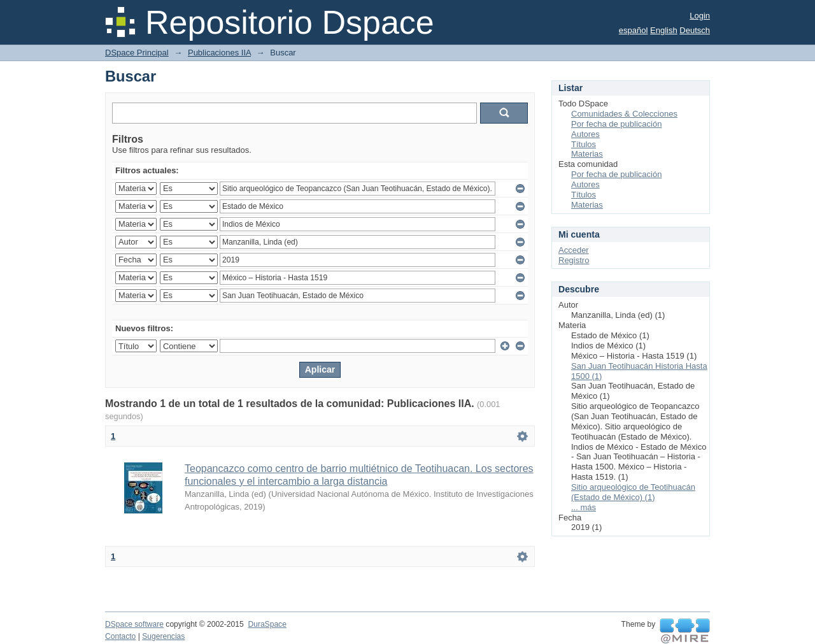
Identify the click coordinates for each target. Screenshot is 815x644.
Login (700, 16)
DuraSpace (267, 624)
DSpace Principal (137, 53)
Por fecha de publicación (616, 124)
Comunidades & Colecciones (624, 114)
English (664, 30)
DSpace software (134, 624)
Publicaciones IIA (219, 53)
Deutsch (695, 30)
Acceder (574, 250)
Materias (587, 154)
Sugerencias (163, 636)
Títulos (584, 144)
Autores (585, 134)
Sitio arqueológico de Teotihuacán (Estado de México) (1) (633, 492)
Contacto (120, 636)
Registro (574, 260)
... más (584, 507)
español (634, 30)
